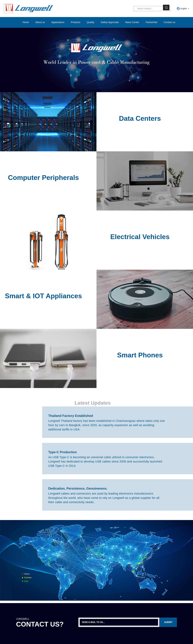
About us (40, 22)
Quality (90, 22)
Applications (58, 22)
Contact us (169, 22)
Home (26, 22)
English (184, 9)
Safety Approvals (110, 22)
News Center (132, 22)
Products (76, 22)
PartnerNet (151, 22)
